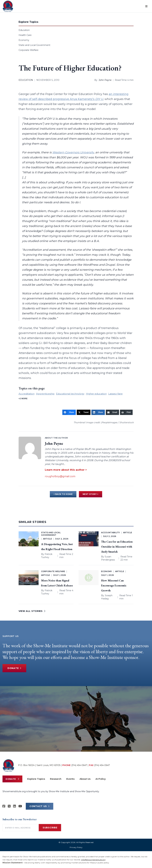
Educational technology (70, 394)
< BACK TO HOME (63, 494)
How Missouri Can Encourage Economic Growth (114, 585)
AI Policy (101, 779)
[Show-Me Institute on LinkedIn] (15, 806)
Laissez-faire (115, 394)
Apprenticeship (45, 394)
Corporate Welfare (29, 50)
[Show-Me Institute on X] (9, 806)
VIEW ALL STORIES (32, 611)
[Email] (112, 412)
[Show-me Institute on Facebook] (4, 806)
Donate (14, 668)
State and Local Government (34, 45)
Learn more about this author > (66, 470)
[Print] (126, 412)
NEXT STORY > (91, 494)
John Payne (105, 80)
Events (70, 779)
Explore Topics (36, 779)
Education (24, 30)
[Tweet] (84, 412)
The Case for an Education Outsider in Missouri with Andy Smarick (117, 547)
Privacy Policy (76, 847)
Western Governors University (73, 152)
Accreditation (27, 394)
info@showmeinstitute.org (93, 860)
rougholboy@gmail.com (60, 476)
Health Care (25, 35)
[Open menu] (146, 6)
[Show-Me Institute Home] (8, 6)
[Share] (69, 412)
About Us (85, 779)
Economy (24, 40)
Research (56, 779)
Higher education (96, 394)
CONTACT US (40, 806)
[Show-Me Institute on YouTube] (20, 806)
